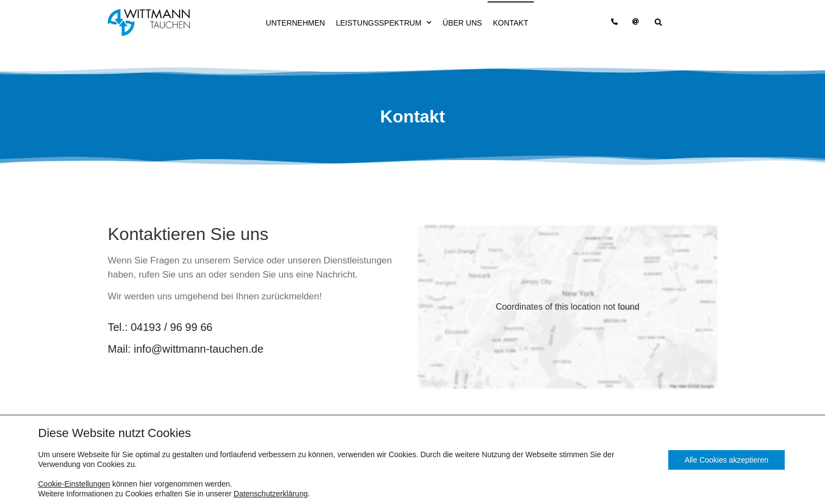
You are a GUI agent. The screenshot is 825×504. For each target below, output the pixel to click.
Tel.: (160, 327)
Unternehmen (295, 23)
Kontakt (511, 23)
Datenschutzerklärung (270, 494)
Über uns (462, 23)
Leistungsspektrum (384, 23)
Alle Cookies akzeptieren (727, 460)
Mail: (186, 349)
